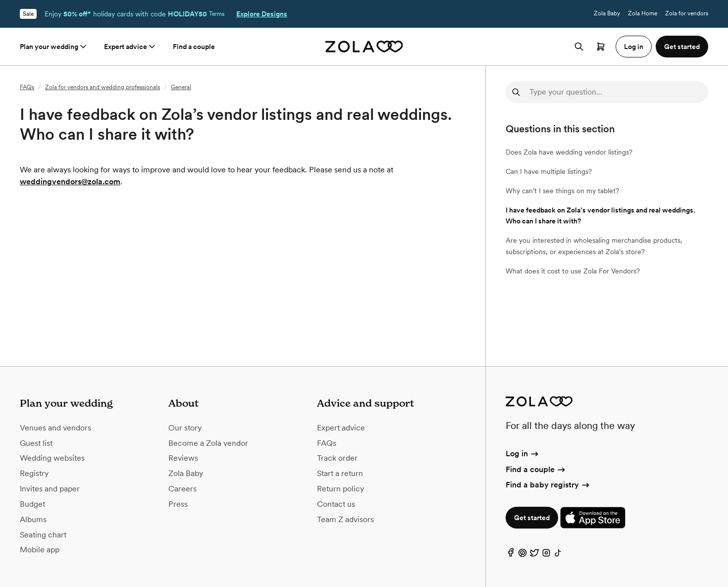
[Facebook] (511, 555)
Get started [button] (682, 47)
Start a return (340, 473)
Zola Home (643, 13)
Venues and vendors (55, 428)
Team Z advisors (345, 519)
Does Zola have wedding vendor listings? (569, 152)
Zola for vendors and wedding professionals (103, 87)
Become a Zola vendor (208, 443)
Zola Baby (607, 13)
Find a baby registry (548, 485)
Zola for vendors (687, 13)
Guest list (36, 443)
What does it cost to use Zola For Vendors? (573, 271)
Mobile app (40, 550)
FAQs (27, 87)
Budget (32, 504)
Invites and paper (50, 489)
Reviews (183, 458)
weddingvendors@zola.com (70, 182)
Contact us (336, 504)
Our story (185, 428)
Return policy (340, 489)
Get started (532, 518)
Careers (182, 489)
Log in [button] (634, 47)
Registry (34, 473)
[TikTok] (558, 555)
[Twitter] (534, 555)
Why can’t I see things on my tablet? (562, 191)
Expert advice (130, 47)
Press (178, 504)
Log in (523, 454)
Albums (33, 519)
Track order (337, 458)
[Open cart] (601, 47)
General (181, 87)
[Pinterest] (522, 555)
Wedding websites (52, 458)
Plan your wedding (54, 47)
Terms (217, 14)
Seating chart (43, 535)
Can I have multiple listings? (549, 171)
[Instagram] (546, 555)
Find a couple (194, 47)
